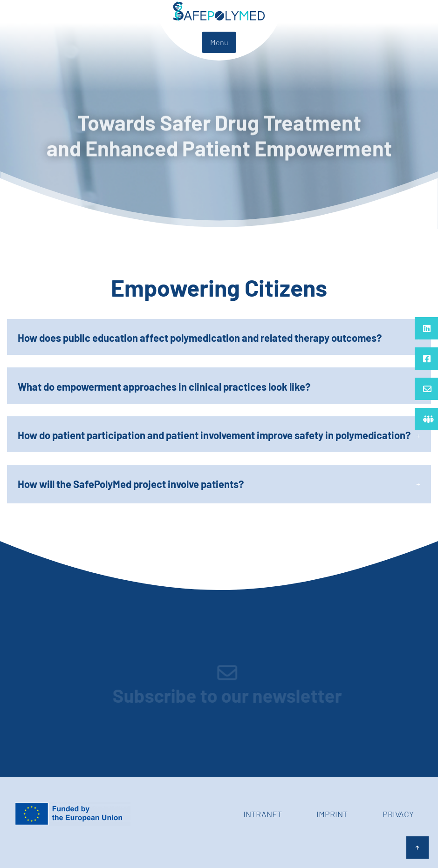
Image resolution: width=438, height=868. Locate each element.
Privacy (398, 814)
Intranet (263, 814)
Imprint (332, 814)
